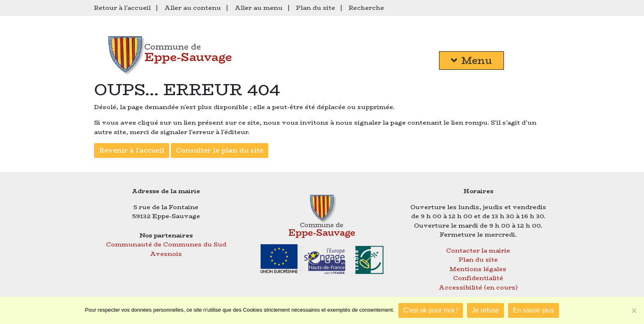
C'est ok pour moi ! (431, 310)
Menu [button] (471, 60)
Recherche (366, 8)
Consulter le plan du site (220, 150)
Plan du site (316, 8)
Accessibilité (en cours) (478, 287)
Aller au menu (259, 8)
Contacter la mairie (478, 250)
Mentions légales (478, 269)
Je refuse (485, 310)
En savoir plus (534, 310)
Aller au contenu (193, 8)
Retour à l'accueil (122, 8)
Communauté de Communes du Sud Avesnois (166, 249)
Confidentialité (478, 278)
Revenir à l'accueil (132, 150)
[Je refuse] (634, 310)
